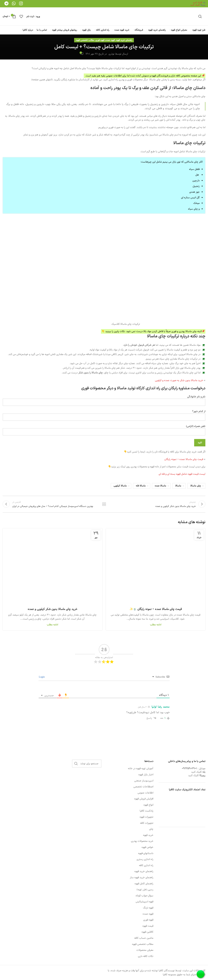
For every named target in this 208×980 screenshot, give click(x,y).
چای (151, 829)
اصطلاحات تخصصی (143, 787)
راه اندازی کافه (146, 866)
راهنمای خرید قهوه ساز (142, 878)
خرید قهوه (148, 835)
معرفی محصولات (145, 950)
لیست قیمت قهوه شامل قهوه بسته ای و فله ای (182, 474)
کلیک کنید (197, 2)
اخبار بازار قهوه (146, 775)
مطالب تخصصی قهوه (85, 40)
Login (42, 677)
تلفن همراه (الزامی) (104, 429)
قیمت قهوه (148, 926)
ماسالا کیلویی (120, 486)
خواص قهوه (147, 847)
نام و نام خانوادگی (104, 400)
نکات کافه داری (146, 956)
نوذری (111, 54)
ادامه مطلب (156, 625)
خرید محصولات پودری (142, 841)
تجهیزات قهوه (146, 817)
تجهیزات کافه (147, 823)
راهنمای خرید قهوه (124, 40)
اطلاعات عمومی (145, 793)
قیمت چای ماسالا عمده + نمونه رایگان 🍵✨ (156, 609)
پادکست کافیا (146, 811)
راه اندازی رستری (145, 859)
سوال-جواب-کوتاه (144, 896)
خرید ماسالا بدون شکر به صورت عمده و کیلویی (179, 380)
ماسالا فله (141, 486)
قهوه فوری (100, 40)
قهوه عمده (110, 40)
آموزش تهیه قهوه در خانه (141, 769)
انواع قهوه (148, 805)
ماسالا (178, 486)
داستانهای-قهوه (146, 853)
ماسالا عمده (160, 486)
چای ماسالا (196, 486)
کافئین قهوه (147, 932)
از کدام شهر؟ (104, 414)
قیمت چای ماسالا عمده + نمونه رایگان (184, 459)
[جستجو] (200, 16)
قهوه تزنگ (148, 908)
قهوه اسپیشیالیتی (144, 902)
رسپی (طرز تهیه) (145, 890)
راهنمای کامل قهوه (144, 884)
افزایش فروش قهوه (144, 799)
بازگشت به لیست (104, 504)
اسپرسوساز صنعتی (144, 781)
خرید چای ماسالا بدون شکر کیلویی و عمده (52, 609)
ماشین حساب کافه (144, 938)
